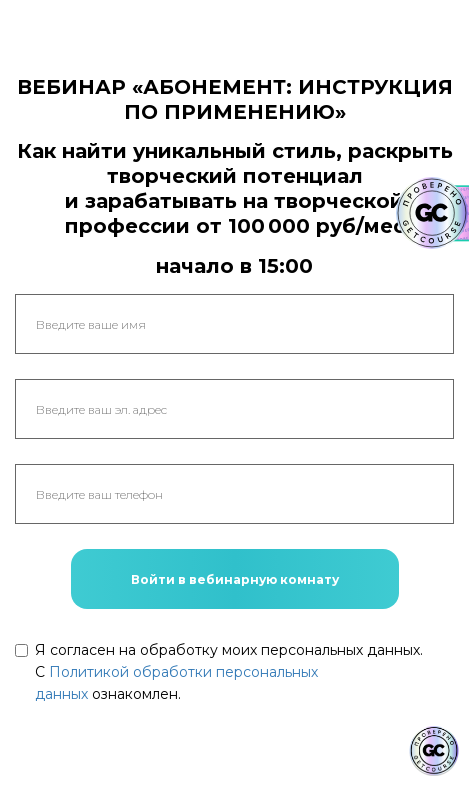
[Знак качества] (434, 751)
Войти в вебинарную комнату (235, 579)
